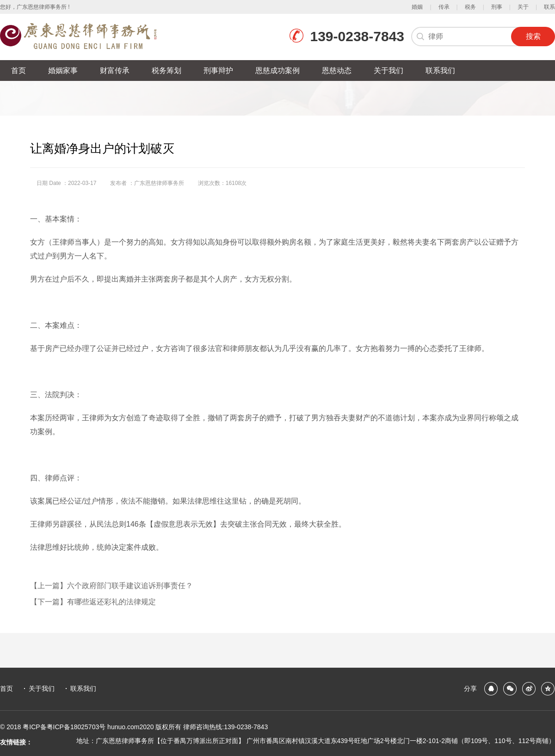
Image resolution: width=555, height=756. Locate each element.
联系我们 (83, 688)
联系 (549, 7)
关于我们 (42, 688)
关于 (523, 7)
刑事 (497, 7)
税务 (470, 7)
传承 (444, 7)
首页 (6, 688)
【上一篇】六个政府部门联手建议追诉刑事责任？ (111, 586)
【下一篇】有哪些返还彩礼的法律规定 (93, 602)
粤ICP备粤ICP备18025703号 (65, 727)
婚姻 (417, 7)
